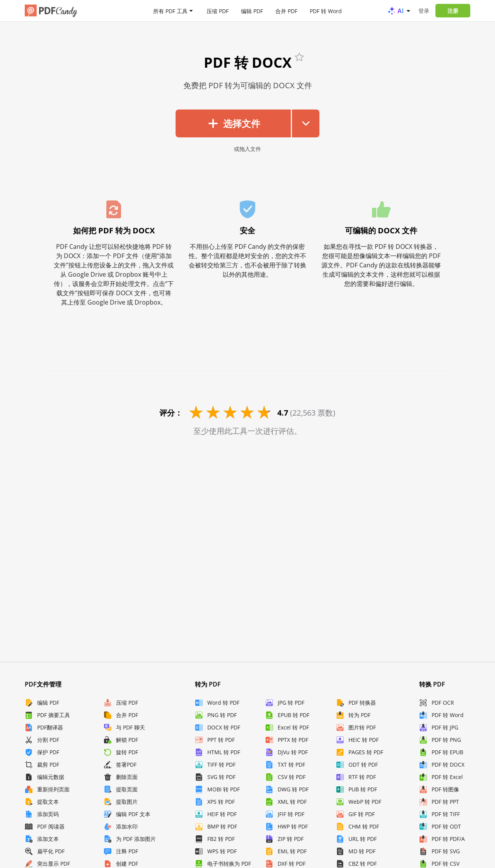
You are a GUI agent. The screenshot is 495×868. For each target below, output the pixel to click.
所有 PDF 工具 (170, 11)
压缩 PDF (218, 11)
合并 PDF (286, 11)
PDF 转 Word (326, 11)
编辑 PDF (252, 11)
